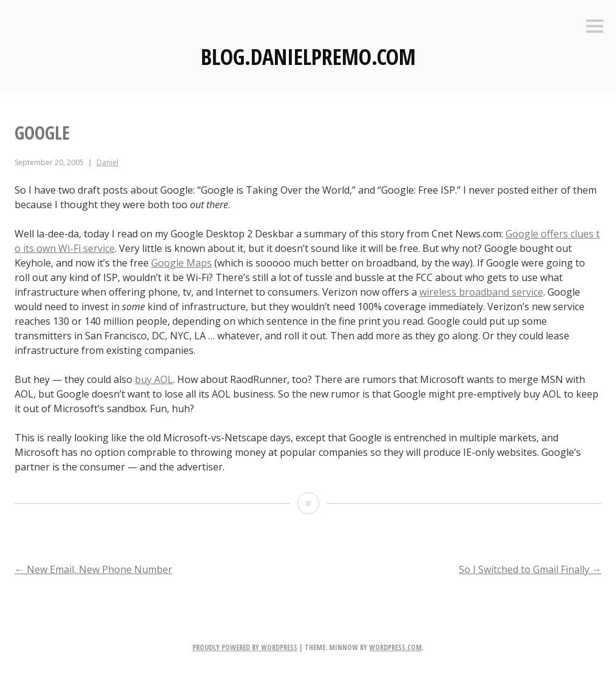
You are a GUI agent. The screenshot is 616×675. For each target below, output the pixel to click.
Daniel (107, 162)
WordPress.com (395, 647)
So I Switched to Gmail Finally (530, 569)
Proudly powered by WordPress (245, 647)
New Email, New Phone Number (93, 569)
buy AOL (154, 379)
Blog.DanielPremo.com (308, 57)
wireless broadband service (481, 292)
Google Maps (181, 263)
